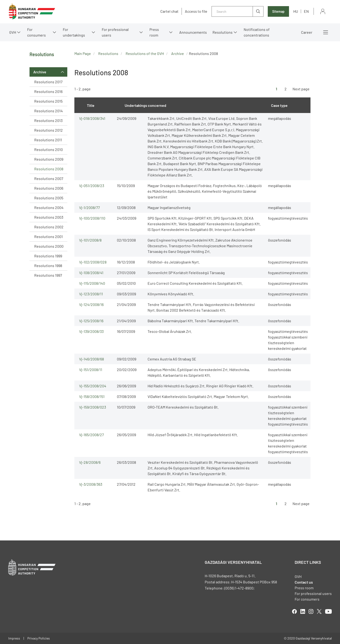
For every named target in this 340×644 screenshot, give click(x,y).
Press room (154, 32)
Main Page (83, 53)
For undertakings (74, 32)
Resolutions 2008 (49, 169)
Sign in (323, 11)
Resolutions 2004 (49, 207)
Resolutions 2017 (48, 82)
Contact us (304, 582)
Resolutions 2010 (49, 149)
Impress (14, 638)
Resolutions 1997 (48, 275)
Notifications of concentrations (257, 32)
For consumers (36, 32)
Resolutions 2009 (49, 159)
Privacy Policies (39, 638)
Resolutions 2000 (49, 246)
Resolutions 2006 (49, 188)
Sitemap (278, 11)
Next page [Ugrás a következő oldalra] (301, 89)
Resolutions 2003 (49, 217)
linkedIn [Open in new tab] (303, 611)
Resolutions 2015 (48, 101)
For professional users (115, 32)
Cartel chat (169, 11)
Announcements (193, 32)
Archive (40, 72)
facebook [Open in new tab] (294, 611)
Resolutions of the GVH (145, 53)
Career (307, 32)
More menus (326, 32)
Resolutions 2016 (48, 91)
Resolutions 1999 (48, 256)
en (306, 11)
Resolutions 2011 (48, 140)
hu (296, 11)
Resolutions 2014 (49, 111)
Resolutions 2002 (49, 227)
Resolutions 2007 (49, 178)
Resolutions (223, 32)
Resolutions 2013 (48, 120)
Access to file (196, 11)
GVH (13, 32)
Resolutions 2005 (49, 198)
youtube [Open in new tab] (328, 611)
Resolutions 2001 (49, 236)
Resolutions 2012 (49, 130)
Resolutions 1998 (48, 266)
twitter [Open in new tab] (319, 611)
